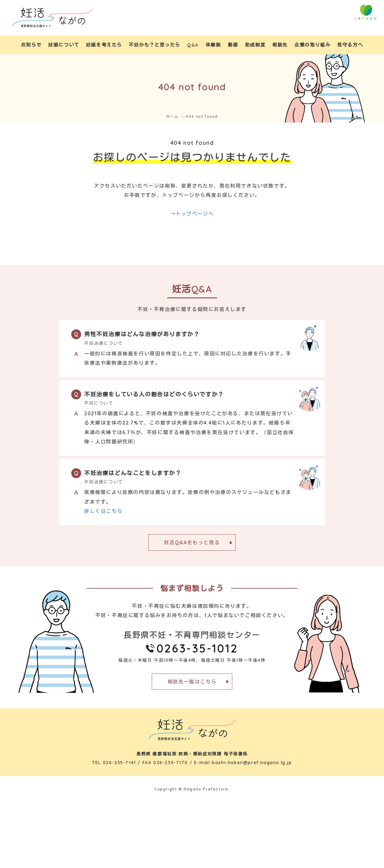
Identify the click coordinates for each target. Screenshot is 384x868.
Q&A (193, 45)
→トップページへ (192, 214)
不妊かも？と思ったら (155, 45)
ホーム (172, 116)
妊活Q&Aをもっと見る (192, 542)
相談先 (280, 45)
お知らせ (31, 45)
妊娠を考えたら (104, 45)
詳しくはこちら (103, 511)
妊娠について (64, 45)
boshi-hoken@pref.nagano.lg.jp (252, 763)
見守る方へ (350, 45)
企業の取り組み (312, 45)
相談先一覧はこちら (192, 682)
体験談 (213, 45)
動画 (233, 45)
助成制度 (255, 45)
